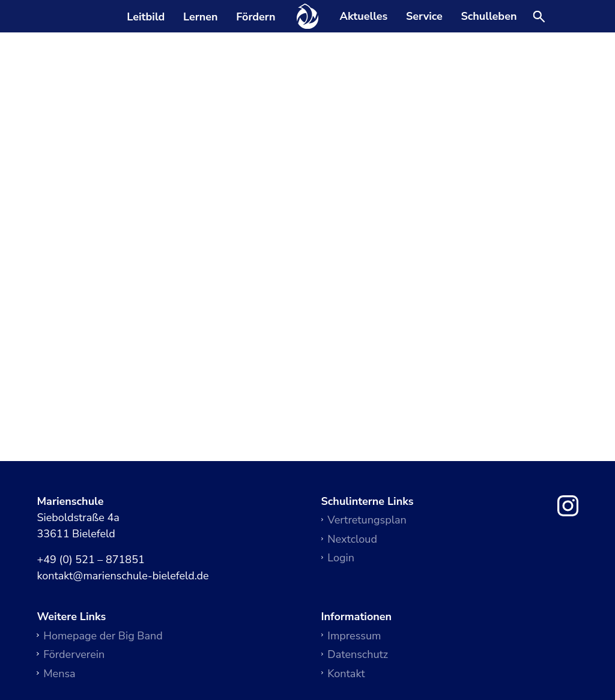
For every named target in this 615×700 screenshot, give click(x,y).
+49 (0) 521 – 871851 (90, 560)
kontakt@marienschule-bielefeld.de (123, 576)
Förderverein (74, 654)
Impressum (354, 636)
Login (341, 558)
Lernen (201, 17)
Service (424, 17)
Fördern (256, 17)
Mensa (59, 674)
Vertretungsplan (367, 520)
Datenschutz (358, 654)
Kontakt (346, 674)
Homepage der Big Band (103, 636)
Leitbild (146, 17)
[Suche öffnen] (539, 17)
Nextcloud (352, 539)
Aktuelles (364, 17)
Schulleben (489, 17)
